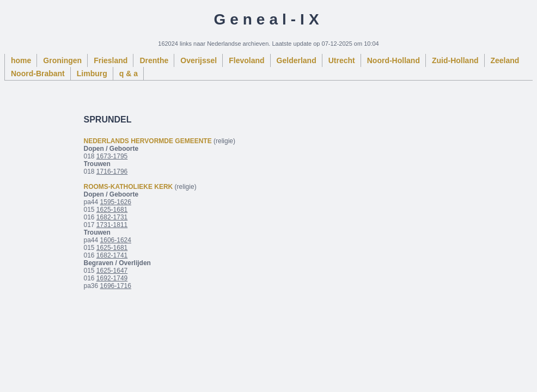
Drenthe (154, 60)
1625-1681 (112, 210)
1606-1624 (116, 240)
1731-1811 (112, 225)
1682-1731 (112, 217)
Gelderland (297, 60)
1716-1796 (112, 171)
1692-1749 (112, 278)
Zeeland (505, 60)
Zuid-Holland (455, 60)
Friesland (111, 60)
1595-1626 (116, 202)
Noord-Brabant (38, 73)
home (21, 60)
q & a (129, 73)
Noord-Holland (393, 60)
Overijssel (199, 60)
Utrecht (342, 60)
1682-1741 (112, 255)
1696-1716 (116, 286)
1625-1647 (112, 271)
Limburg (92, 73)
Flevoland (246, 60)
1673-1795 (112, 156)
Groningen (62, 60)
